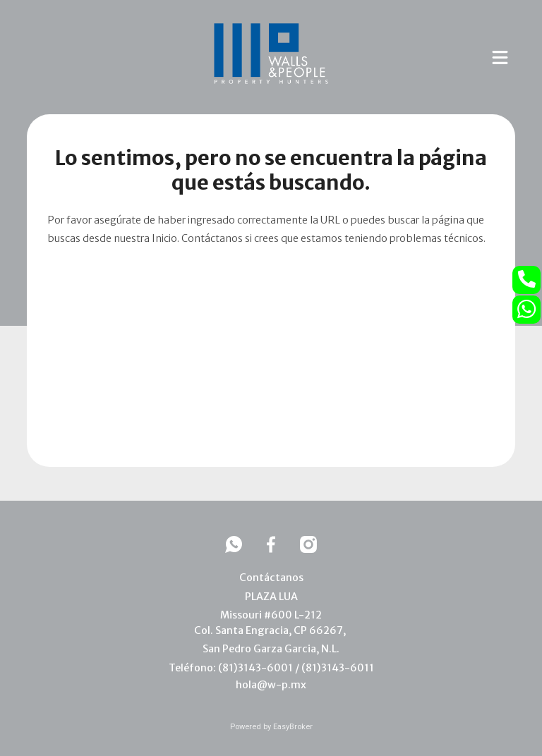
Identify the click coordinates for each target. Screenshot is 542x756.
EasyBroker (293, 727)
